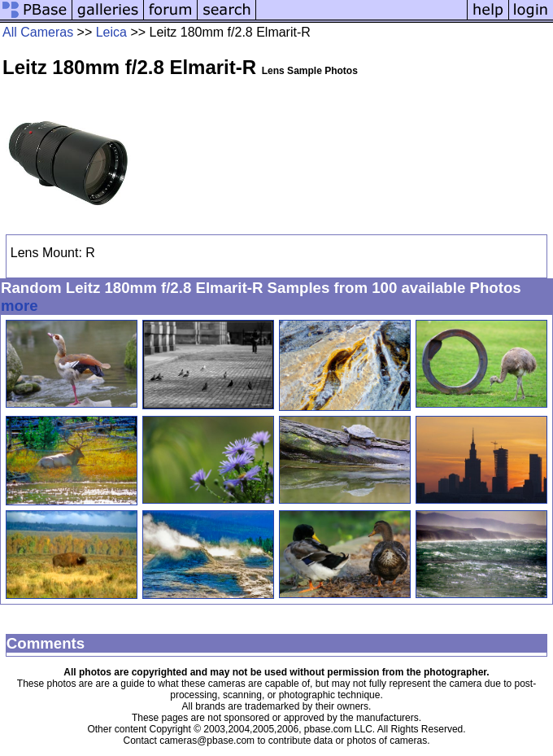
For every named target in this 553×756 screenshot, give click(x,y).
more (20, 306)
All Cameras (38, 32)
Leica (111, 32)
